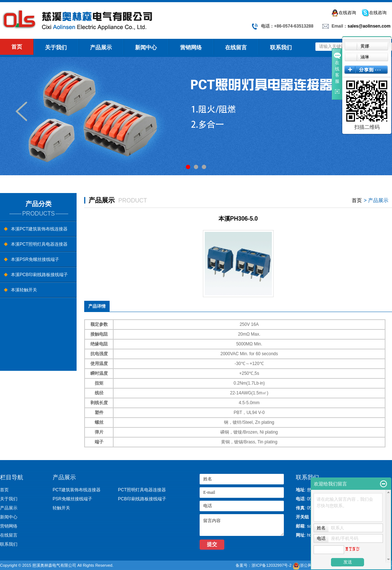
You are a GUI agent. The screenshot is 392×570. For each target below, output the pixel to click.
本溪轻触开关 (24, 290)
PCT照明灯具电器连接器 (142, 490)
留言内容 (242, 525)
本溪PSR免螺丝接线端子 (35, 259)
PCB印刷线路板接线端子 (142, 499)
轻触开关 (61, 508)
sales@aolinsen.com (369, 26)
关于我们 (56, 47)
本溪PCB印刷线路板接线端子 (39, 275)
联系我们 (281, 47)
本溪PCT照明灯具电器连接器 (39, 244)
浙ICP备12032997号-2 (272, 565)
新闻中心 (146, 47)
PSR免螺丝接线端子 (72, 499)
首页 (17, 47)
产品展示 (101, 47)
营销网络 (191, 47)
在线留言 (236, 47)
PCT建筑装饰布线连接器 (77, 490)
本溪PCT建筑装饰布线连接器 (39, 229)
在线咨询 (344, 13)
